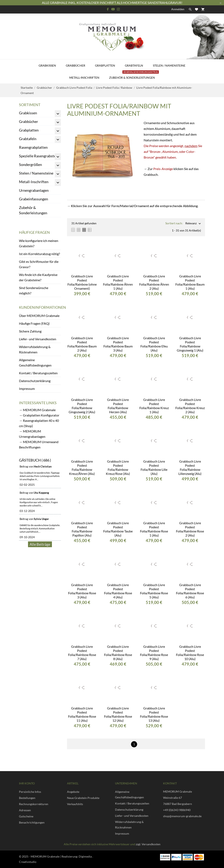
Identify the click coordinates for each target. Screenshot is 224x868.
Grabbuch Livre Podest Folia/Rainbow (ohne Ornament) (82, 282)
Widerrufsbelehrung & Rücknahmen (35, 349)
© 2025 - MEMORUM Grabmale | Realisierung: (49, 856)
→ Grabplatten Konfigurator (39, 415)
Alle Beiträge (40, 544)
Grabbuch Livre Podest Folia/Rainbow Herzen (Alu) (118, 406)
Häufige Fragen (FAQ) (34, 323)
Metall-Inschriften (84, 78)
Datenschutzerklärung (35, 381)
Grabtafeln (134, 65)
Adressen (25, 810)
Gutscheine (26, 816)
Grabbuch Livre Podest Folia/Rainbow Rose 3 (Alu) (82, 591)
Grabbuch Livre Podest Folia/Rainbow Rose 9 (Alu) (154, 653)
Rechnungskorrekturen (34, 804)
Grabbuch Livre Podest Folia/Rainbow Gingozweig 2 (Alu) (82, 406)
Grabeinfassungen (34, 199)
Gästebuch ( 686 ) (35, 460)
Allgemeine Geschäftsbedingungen (35, 363)
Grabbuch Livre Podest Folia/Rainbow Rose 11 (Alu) (82, 714)
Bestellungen (27, 798)
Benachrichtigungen (32, 822)
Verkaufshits (75, 804)
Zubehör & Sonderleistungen (134, 75)
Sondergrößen (30, 165)
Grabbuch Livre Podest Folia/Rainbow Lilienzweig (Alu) (190, 467)
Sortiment (30, 105)
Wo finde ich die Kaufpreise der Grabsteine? (38, 277)
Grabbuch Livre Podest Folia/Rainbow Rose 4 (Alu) (118, 591)
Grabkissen (47, 65)
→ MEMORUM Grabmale (37, 410)
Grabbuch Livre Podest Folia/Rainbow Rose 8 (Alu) (118, 653)
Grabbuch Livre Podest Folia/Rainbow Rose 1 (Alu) (154, 529)
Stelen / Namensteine (169, 65)
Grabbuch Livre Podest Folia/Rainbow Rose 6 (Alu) (190, 591)
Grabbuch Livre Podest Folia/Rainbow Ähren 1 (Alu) (118, 282)
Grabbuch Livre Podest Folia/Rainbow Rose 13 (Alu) (154, 714)
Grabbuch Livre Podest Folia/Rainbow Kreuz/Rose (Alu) (118, 467)
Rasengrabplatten (33, 147)
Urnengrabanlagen (34, 190)
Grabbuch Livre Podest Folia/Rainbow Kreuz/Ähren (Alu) (82, 467)
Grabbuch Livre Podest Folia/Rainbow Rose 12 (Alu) (118, 714)
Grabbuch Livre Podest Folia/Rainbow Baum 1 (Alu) (190, 282)
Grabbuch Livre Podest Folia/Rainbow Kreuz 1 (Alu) (154, 406)
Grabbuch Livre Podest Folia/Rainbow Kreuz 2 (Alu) (190, 406)
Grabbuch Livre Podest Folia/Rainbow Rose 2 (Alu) (190, 529)
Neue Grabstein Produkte (83, 798)
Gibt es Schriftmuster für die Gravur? (39, 264)
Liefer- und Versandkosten (38, 339)
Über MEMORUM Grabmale (39, 316)
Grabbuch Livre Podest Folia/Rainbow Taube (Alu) (118, 529)
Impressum (27, 389)
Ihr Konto (27, 783)
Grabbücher (76, 65)
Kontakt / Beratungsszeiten (38, 373)
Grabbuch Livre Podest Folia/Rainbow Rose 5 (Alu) (154, 591)
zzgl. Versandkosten (148, 844)
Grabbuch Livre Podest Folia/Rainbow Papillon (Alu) (82, 529)
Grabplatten (105, 65)
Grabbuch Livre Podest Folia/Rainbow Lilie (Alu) (154, 467)
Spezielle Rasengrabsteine (40, 156)
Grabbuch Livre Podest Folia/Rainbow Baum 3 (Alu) (118, 344)
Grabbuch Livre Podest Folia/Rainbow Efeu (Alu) (154, 344)
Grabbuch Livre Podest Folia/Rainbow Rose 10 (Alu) (190, 653)
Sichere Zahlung (30, 331)
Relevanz (191, 224)
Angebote (73, 792)
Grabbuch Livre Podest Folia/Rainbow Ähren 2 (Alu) (154, 282)
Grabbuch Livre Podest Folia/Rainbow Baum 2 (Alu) (82, 344)
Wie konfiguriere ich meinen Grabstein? (39, 243)
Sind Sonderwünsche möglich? (34, 290)
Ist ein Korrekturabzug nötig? (39, 254)
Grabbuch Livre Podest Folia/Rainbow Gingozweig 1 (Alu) (190, 344)
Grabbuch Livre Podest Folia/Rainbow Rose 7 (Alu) (82, 653)
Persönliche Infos (30, 792)
